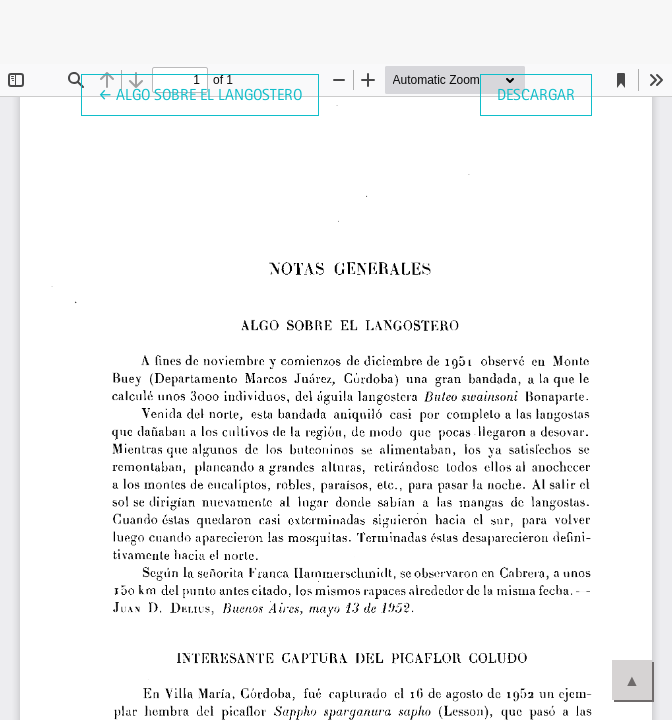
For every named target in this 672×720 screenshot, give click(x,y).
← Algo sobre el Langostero (208, 93)
